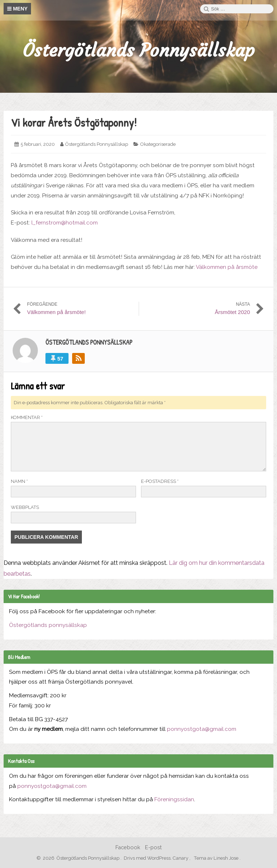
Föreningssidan (174, 799)
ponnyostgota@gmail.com (202, 729)
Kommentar (27, 417)
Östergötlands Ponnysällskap (138, 50)
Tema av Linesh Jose (217, 858)
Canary (181, 858)
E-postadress (160, 481)
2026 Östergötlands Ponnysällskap (80, 858)
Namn (19, 481)
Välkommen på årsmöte (227, 267)
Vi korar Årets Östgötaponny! (74, 123)
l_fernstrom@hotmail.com (65, 223)
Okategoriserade (158, 144)
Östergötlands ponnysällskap (48, 625)
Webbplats (25, 507)
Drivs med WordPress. (148, 858)
